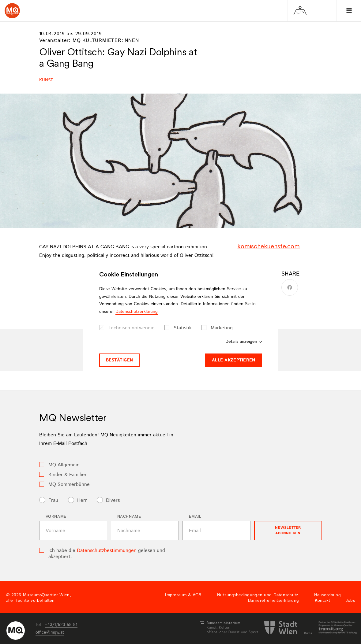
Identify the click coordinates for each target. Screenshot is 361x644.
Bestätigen (120, 360)
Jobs (350, 601)
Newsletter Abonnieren (288, 530)
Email (195, 517)
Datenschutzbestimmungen (107, 551)
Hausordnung (327, 595)
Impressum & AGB (183, 595)
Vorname (56, 517)
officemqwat (50, 632)
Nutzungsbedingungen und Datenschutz (258, 595)
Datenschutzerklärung (137, 312)
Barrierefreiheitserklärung (273, 601)
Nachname (129, 517)
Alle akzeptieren (233, 360)
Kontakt (323, 601)
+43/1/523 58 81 (61, 625)
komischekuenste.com (269, 246)
